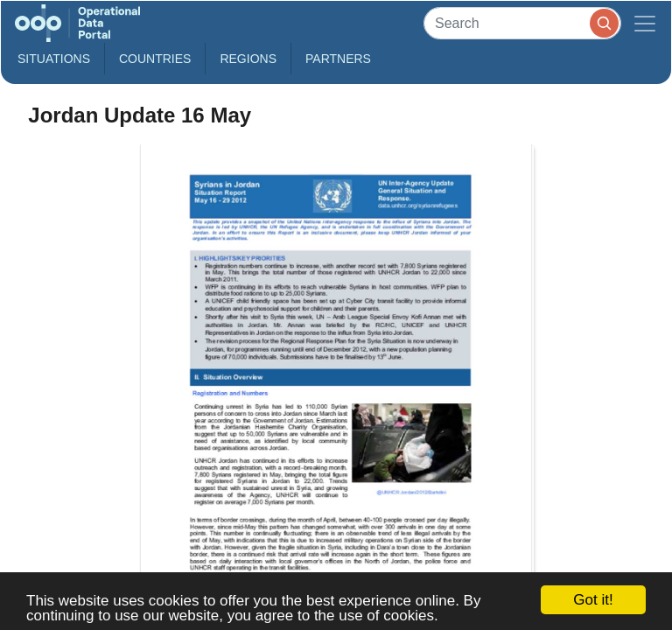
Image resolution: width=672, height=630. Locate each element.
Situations (54, 59)
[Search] (522, 23)
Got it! (593, 600)
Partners (338, 59)
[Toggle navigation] (645, 23)
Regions (248, 59)
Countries (155, 59)
